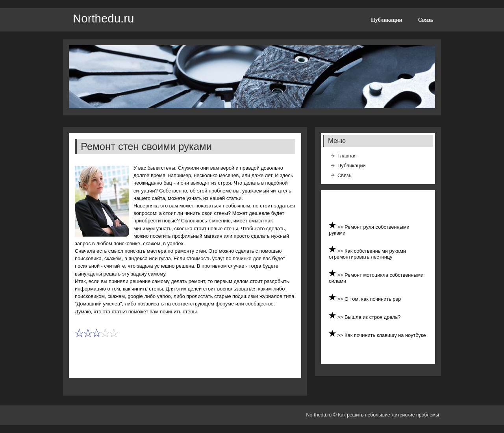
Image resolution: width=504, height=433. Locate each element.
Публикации (387, 20)
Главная (347, 156)
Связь (426, 20)
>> (341, 227)
